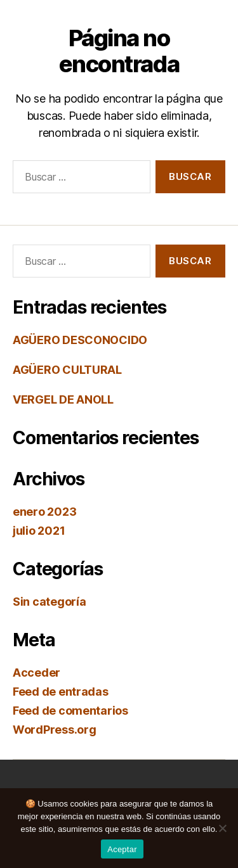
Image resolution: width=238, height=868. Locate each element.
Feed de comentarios (70, 711)
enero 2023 (44, 512)
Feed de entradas (61, 692)
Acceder (36, 673)
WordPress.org (55, 730)
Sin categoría (50, 602)
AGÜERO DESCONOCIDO (80, 340)
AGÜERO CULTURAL (67, 370)
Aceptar (122, 849)
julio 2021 (39, 531)
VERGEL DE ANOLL (63, 399)
